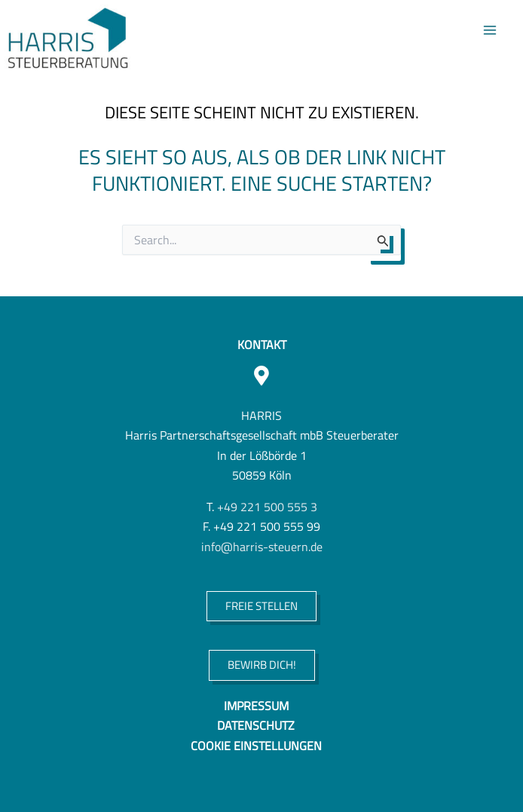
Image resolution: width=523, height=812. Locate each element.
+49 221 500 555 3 (267, 506)
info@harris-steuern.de (262, 546)
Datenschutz (256, 725)
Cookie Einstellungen (256, 745)
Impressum (256, 705)
